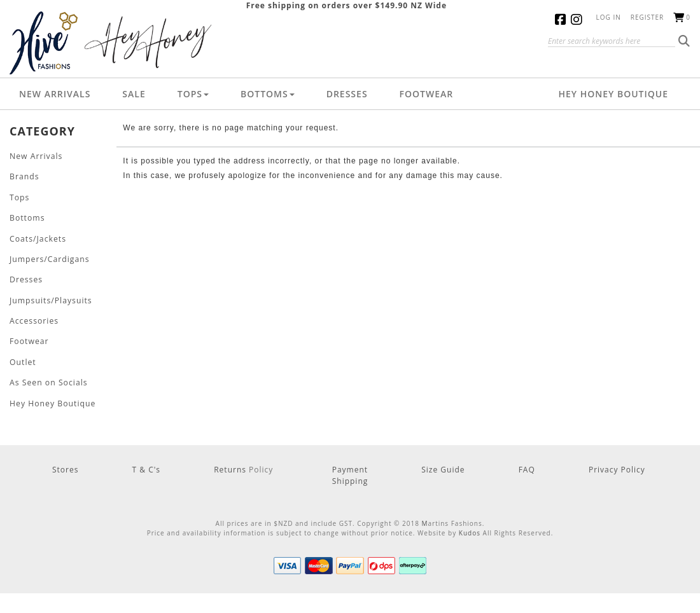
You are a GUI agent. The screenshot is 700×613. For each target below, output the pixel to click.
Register (647, 17)
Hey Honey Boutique (613, 94)
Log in (609, 17)
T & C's (147, 466)
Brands (24, 176)
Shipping (350, 478)
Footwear (427, 94)
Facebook (563, 19)
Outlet (23, 360)
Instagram (579, 19)
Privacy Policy (617, 466)
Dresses (347, 94)
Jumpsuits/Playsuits (50, 299)
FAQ (527, 466)
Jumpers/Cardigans (49, 258)
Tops (193, 94)
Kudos (470, 530)
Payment (350, 466)
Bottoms (268, 94)
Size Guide (443, 466)
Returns (231, 466)
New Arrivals (55, 94)
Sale (134, 94)
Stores (65, 466)
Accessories (34, 319)
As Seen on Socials (48, 380)
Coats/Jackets (38, 238)
